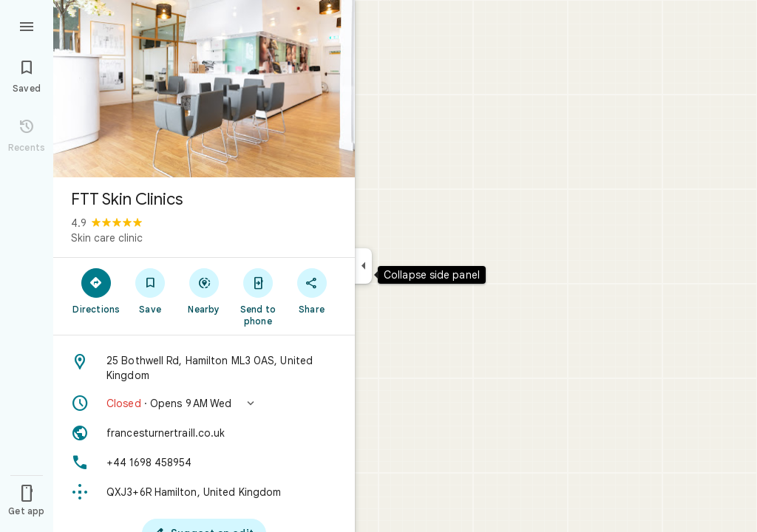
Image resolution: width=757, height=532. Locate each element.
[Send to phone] (258, 296)
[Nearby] (204, 290)
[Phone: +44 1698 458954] (204, 463)
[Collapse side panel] (363, 266)
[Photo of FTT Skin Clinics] (204, 89)
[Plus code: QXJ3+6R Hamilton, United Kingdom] (204, 492)
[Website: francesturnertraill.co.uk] (204, 433)
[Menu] (27, 25)
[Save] (150, 290)
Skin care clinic (107, 238)
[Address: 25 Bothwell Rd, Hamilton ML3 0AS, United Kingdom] (204, 368)
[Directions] (96, 290)
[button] (204, 403)
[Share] (312, 290)
